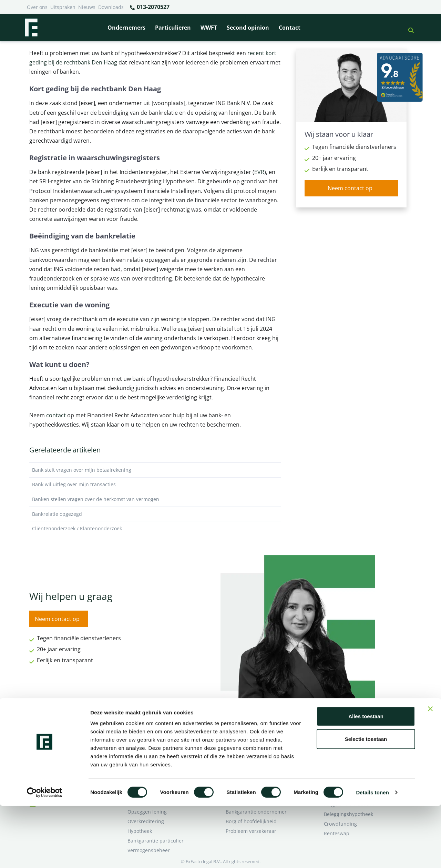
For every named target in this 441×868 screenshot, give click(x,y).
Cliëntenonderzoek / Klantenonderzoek (155, 529)
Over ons (37, 7)
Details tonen (372, 854)
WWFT (209, 28)
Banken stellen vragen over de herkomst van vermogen (155, 499)
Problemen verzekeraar (154, 754)
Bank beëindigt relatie (153, 734)
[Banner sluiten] (430, 771)
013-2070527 (149, 7)
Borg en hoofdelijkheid (154, 744)
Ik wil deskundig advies (351, 744)
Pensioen (236, 744)
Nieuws (87, 7)
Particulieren (173, 28)
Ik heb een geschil (345, 734)
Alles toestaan (366, 778)
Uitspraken (63, 7)
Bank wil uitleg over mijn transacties (155, 484)
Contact (290, 28)
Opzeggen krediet (246, 754)
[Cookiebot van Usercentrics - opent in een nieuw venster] (45, 855)
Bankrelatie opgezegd (155, 514)
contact (56, 415)
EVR (259, 172)
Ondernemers (126, 28)
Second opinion (248, 28)
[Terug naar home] (31, 28)
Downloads (111, 7)
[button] (408, 28)
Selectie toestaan (366, 801)
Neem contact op (350, 188)
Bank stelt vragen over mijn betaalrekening (155, 470)
